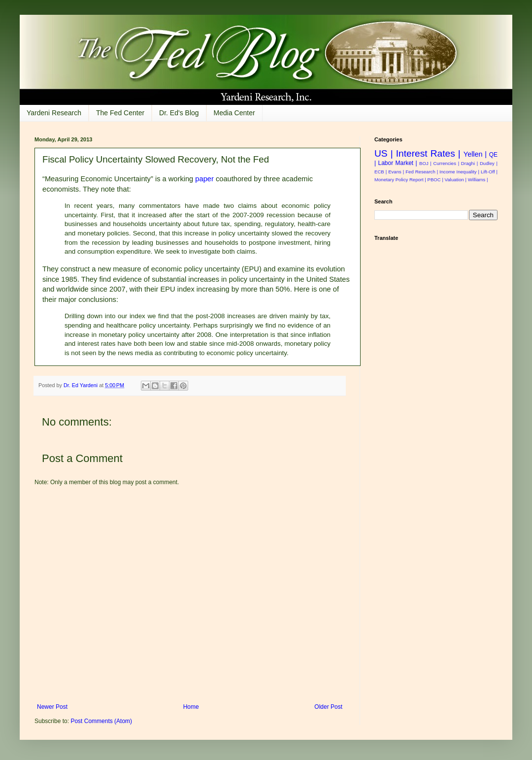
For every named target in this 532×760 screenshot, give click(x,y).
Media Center (234, 113)
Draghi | (469, 163)
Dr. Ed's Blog (179, 113)
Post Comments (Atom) (101, 721)
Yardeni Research (54, 113)
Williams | (478, 180)
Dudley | (489, 163)
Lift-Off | (489, 172)
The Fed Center (120, 113)
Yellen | (475, 154)
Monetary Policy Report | (400, 180)
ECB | (381, 172)
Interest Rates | (428, 153)
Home (191, 707)
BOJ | (425, 163)
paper (204, 179)
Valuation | (456, 180)
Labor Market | (397, 163)
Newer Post (52, 707)
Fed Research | (422, 172)
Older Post (328, 707)
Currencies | (447, 163)
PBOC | (435, 180)
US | (384, 153)
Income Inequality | (459, 172)
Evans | (396, 172)
